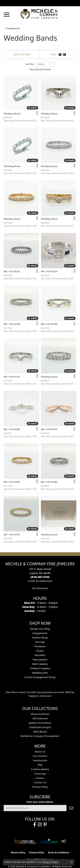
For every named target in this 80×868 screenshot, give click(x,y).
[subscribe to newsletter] (71, 808)
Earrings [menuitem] (40, 642)
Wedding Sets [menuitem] (40, 673)
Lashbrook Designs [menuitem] (40, 727)
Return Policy (18, 853)
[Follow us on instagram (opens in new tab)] (40, 825)
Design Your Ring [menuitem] (40, 629)
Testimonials (40, 760)
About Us (40, 752)
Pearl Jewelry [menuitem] (40, 660)
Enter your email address (40, 802)
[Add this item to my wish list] (36, 113)
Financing (40, 774)
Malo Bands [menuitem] (40, 732)
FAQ (40, 765)
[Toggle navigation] (7, 15)
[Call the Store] (40, 577)
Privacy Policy (40, 787)
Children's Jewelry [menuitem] (40, 668)
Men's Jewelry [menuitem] (40, 664)
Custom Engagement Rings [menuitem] (40, 677)
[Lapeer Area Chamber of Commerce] (25, 841)
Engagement (13, 28)
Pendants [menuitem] (40, 646)
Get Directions (40, 588)
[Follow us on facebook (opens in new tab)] (35, 825)
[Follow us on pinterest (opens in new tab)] (45, 825)
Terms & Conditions (59, 853)
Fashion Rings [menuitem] (40, 638)
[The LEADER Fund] (49, 841)
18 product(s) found (40, 69)
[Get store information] (40, 581)
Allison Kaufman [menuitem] (40, 714)
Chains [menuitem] (40, 651)
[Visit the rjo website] (64, 841)
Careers (40, 778)
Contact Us (40, 782)
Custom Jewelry (40, 769)
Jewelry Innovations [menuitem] (40, 723)
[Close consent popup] (71, 862)
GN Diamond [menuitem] (40, 718)
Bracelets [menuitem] (40, 655)
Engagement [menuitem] (40, 633)
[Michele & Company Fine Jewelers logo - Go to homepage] (40, 14)
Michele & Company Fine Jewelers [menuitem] (40, 736)
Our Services (40, 756)
